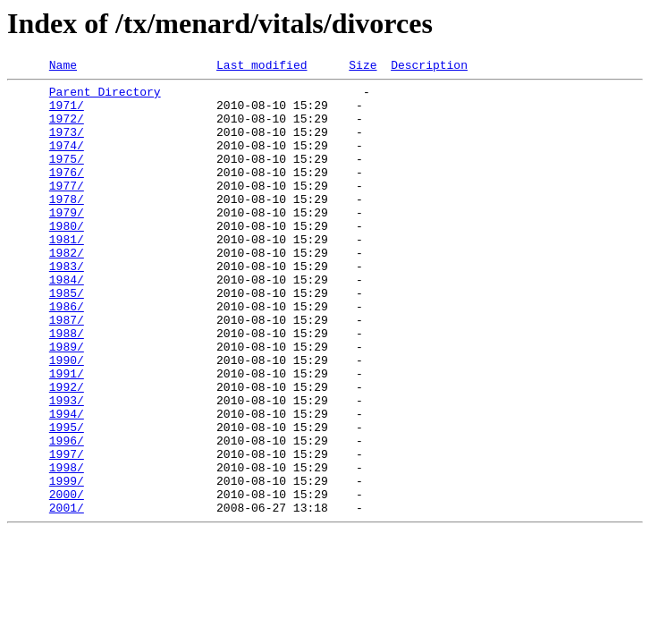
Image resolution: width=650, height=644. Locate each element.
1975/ (67, 177)
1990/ (67, 419)
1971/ (67, 113)
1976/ (67, 193)
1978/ (67, 225)
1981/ (67, 274)
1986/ (67, 354)
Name (63, 67)
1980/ (67, 258)
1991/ (67, 435)
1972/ (67, 129)
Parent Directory (105, 97)
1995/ (67, 499)
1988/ (67, 386)
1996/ (67, 515)
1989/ (67, 402)
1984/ (67, 322)
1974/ (67, 161)
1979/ (67, 241)
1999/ (67, 563)
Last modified (262, 67)
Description (429, 67)
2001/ (67, 596)
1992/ (67, 451)
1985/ (67, 338)
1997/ (67, 531)
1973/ (67, 145)
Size (363, 67)
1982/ (67, 290)
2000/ (67, 580)
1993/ (67, 467)
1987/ (67, 370)
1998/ (67, 547)
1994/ (67, 483)
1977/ (67, 209)
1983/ (67, 306)
